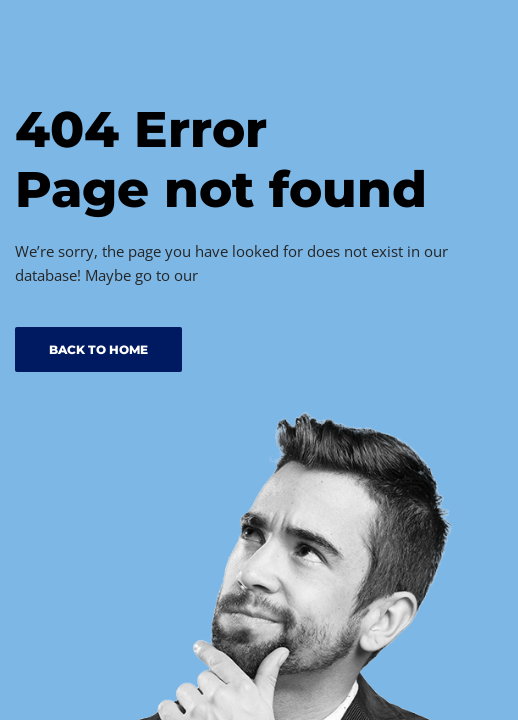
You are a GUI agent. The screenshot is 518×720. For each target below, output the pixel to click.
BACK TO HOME (98, 349)
